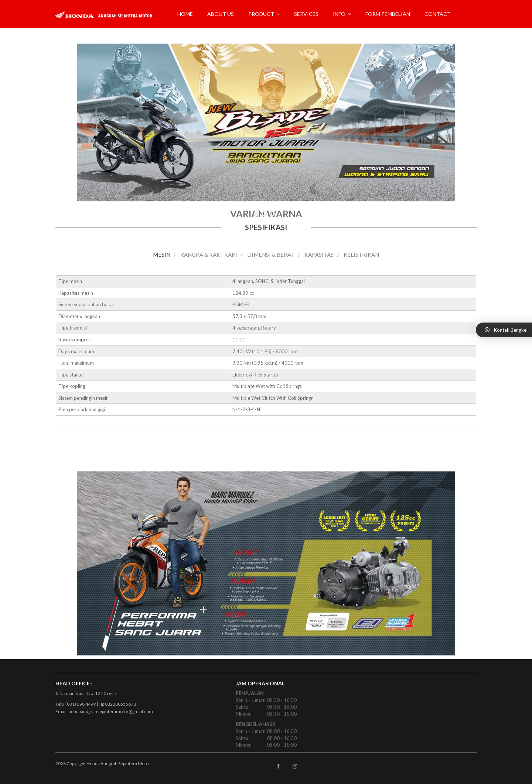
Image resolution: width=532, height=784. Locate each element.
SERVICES (306, 14)
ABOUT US (221, 14)
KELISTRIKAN (361, 255)
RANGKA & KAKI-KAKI (209, 255)
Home (185, 14)
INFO (339, 14)
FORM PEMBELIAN (388, 14)
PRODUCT (261, 14)
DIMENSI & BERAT (271, 255)
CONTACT (438, 14)
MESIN (162, 255)
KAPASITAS (319, 255)
